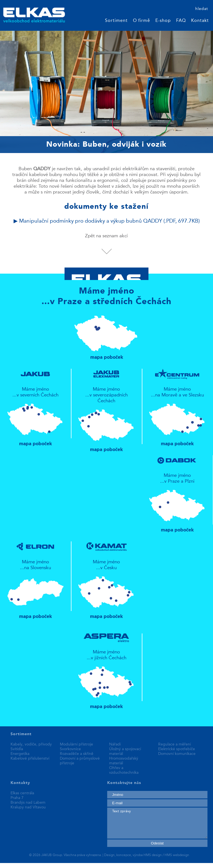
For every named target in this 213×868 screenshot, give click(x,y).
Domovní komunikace (177, 754)
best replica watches (83, 866)
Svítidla (17, 749)
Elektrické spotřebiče (177, 749)
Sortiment (116, 21)
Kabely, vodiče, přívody (31, 744)
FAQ (181, 21)
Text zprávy (157, 823)
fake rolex (114, 866)
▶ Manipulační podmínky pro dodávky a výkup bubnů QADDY (107, 221)
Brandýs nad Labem (28, 803)
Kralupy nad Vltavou (28, 807)
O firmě (142, 21)
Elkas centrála (22, 793)
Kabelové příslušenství (30, 758)
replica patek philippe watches (31, 866)
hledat (202, 9)
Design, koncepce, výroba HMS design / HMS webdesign (147, 855)
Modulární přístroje (76, 744)
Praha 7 (17, 798)
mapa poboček (106, 335)
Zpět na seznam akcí (106, 236)
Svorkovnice (70, 749)
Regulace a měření (174, 744)
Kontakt (200, 21)
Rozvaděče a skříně (77, 754)
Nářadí (115, 744)
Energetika (20, 754)
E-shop (163, 21)
